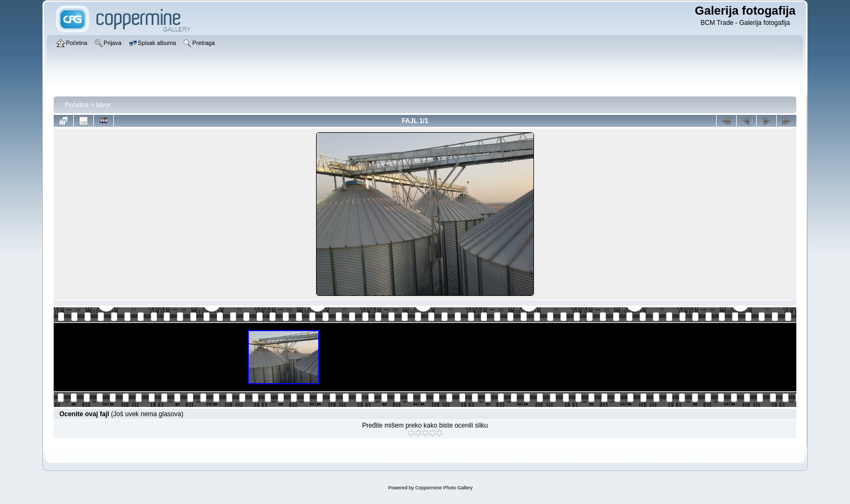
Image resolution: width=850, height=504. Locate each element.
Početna (76, 105)
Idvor (103, 105)
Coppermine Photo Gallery (444, 488)
